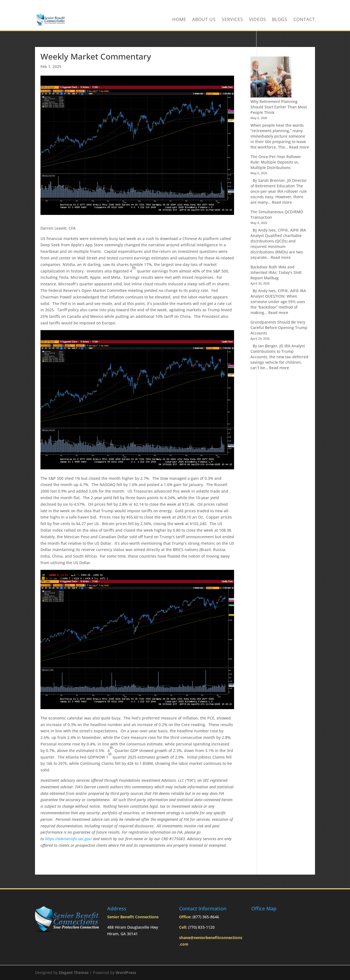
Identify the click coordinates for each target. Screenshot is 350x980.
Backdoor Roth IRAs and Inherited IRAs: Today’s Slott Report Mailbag (276, 272)
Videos (258, 20)
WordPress (126, 972)
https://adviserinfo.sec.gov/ (68, 839)
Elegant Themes (74, 972)
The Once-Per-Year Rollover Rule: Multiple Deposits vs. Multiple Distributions (276, 162)
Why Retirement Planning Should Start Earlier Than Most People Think (279, 107)
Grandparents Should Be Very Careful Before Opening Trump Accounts (279, 328)
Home (179, 20)
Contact (304, 20)
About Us (204, 20)
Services (232, 20)
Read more (299, 147)
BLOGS (280, 20)
